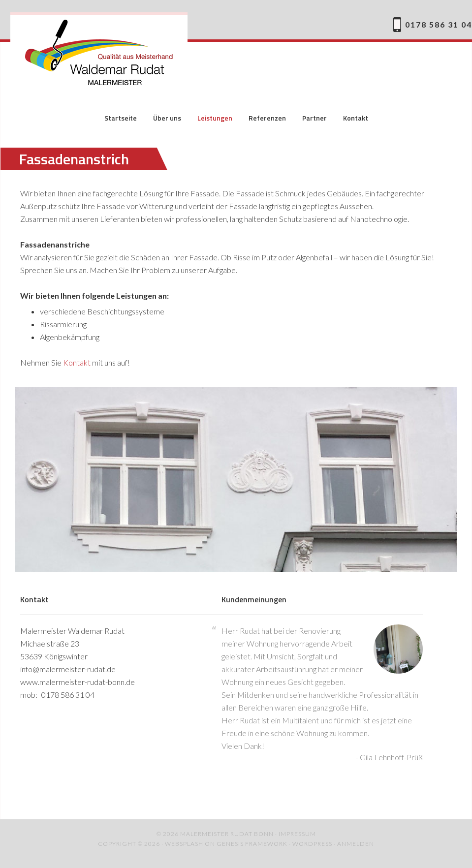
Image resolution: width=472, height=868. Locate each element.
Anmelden (356, 844)
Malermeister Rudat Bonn (99, 54)
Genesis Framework (252, 844)
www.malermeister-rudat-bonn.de (78, 682)
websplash (184, 844)
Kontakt (77, 362)
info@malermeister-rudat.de (68, 669)
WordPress (312, 844)
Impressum (297, 834)
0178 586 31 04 (439, 24)
